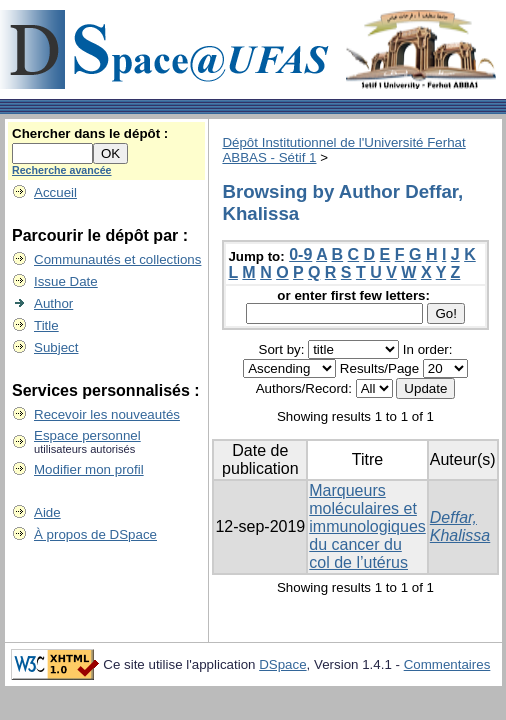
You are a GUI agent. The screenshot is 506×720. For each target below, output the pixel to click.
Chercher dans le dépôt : (90, 133)
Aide (47, 512)
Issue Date (66, 281)
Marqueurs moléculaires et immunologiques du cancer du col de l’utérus (367, 526)
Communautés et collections (117, 259)
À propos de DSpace (95, 534)
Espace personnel (87, 435)
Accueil (55, 192)
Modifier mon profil (89, 469)
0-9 (300, 254)
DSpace (282, 664)
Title (46, 325)
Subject (56, 347)
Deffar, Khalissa (460, 526)
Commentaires (447, 664)
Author (53, 303)
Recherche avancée (62, 170)
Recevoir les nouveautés (107, 414)
